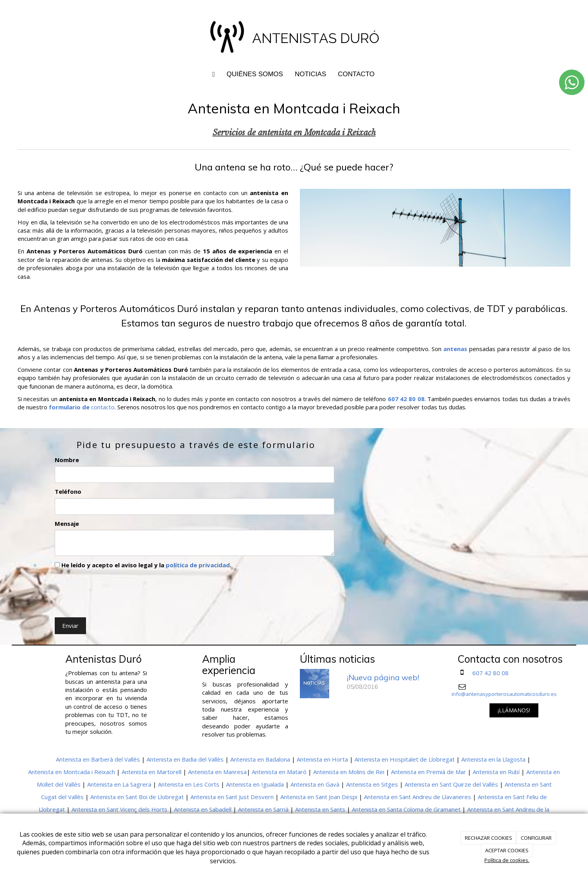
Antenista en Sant (528, 784)
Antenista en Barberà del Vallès (98, 759)
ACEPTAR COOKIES (507, 850)
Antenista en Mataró (279, 772)
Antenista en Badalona (260, 759)
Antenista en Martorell (151, 772)
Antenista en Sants (320, 809)
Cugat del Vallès (62, 797)
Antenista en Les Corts (189, 784)
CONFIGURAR (536, 838)
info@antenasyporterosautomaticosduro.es (504, 694)
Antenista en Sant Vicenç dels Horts (119, 809)
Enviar (70, 626)
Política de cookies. (507, 860)
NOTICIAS (310, 74)
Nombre (67, 460)
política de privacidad (198, 565)
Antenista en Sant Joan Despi (319, 797)
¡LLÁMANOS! (514, 710)
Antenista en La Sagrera (119, 784)
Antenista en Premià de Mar (428, 772)
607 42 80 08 (490, 673)
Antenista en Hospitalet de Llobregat (405, 759)
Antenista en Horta (322, 759)
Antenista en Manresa (217, 772)
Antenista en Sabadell (203, 809)
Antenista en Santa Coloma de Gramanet (406, 809)
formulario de (69, 407)
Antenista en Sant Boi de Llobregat (137, 797)
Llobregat (52, 809)
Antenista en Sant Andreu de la (508, 809)
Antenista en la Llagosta (493, 759)
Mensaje (67, 523)
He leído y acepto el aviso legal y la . (143, 565)
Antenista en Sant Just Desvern (232, 797)
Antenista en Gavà (315, 784)
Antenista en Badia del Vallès (185, 759)
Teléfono (68, 491)
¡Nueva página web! (383, 677)
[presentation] (114, 592)
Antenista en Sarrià (263, 809)
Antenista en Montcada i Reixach (72, 772)
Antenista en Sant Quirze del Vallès (451, 784)
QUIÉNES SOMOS (255, 74)
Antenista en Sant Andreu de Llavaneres (418, 797)
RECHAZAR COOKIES (489, 838)
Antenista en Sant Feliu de (512, 797)
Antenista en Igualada (255, 784)
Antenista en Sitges (372, 784)
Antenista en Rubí (496, 772)
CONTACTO (356, 74)
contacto (102, 407)
